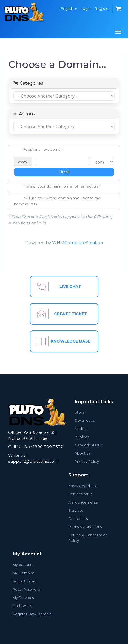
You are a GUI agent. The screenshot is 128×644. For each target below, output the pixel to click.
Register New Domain (32, 614)
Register (102, 8)
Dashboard (22, 606)
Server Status (80, 494)
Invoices (82, 437)
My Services (23, 598)
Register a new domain (39, 150)
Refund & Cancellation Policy (88, 538)
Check (64, 172)
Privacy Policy (87, 461)
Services (76, 510)
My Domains (23, 573)
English (69, 8)
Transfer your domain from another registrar (57, 187)
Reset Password (26, 589)
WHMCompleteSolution (77, 243)
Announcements (83, 502)
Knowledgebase (83, 486)
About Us (83, 453)
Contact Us (78, 519)
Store (80, 412)
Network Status (88, 445)
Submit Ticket (25, 581)
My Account (23, 565)
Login (86, 8)
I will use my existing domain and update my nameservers (57, 201)
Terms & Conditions (85, 527)
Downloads (85, 420)
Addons (81, 429)
